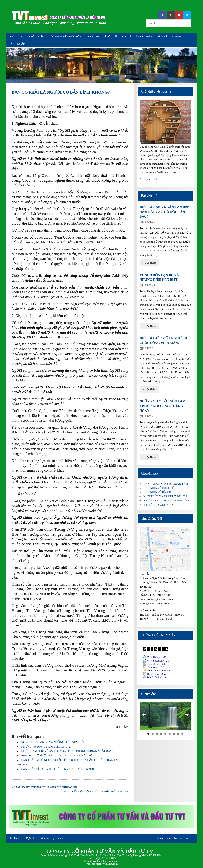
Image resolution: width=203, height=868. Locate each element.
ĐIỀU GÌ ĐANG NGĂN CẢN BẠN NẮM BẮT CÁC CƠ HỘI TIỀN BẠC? (165, 212)
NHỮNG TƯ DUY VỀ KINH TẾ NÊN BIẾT (46, 747)
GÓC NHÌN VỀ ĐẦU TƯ (103, 36)
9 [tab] (182, 734)
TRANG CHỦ (16, 36)
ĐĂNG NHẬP (16, 44)
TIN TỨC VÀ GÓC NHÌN (137, 36)
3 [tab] (157, 734)
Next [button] (187, 715)
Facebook (14, 839)
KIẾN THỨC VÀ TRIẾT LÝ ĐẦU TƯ (165, 496)
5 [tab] (165, 734)
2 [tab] (153, 734)
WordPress (174, 838)
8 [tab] (178, 734)
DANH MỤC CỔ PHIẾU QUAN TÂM (166, 484)
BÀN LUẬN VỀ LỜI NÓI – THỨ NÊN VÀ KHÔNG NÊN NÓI (58, 769)
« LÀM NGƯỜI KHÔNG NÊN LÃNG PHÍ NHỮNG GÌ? (44, 787)
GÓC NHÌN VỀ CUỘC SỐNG (66, 36)
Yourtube (45, 839)
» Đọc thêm (149, 263)
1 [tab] (148, 734)
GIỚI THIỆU (37, 36)
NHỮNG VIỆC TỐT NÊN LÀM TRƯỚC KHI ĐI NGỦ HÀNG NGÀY (163, 406)
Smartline (188, 838)
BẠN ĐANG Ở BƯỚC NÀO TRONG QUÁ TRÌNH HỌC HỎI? (58, 755)
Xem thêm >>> (149, 179)
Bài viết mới (150, 196)
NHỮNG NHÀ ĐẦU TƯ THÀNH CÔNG (167, 500)
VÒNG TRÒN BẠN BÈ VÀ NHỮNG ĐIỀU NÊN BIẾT (53, 742)
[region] (165, 716)
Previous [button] (144, 715)
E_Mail (30, 839)
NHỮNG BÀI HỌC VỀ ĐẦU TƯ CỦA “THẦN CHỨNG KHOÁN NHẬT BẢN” (67, 751)
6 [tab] (170, 734)
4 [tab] (161, 734)
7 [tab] (174, 734)
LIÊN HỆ (161, 36)
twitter (60, 839)
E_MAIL (177, 36)
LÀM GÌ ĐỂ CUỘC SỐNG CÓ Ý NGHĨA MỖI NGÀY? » (95, 791)
